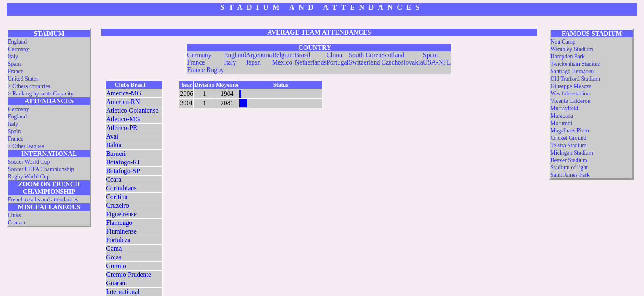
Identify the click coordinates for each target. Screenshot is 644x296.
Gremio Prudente (129, 274)
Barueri (116, 154)
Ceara (114, 179)
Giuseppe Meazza (571, 86)
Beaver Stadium (569, 160)
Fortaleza (118, 240)
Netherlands (310, 62)
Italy (13, 57)
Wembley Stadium (572, 49)
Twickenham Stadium (575, 64)
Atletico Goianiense (132, 110)
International (123, 292)
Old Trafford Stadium (575, 79)
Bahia (114, 145)
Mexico (282, 62)
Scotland (393, 55)
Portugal (338, 62)
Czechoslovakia (402, 62)
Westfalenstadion (570, 94)
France (16, 71)
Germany (18, 49)
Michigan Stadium (572, 153)
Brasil (302, 55)
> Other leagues (26, 146)
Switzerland (364, 62)
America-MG (124, 93)
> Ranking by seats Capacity (41, 94)
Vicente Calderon (570, 101)
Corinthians (121, 188)
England (17, 42)
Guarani (117, 283)
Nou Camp (563, 42)
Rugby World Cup (29, 177)
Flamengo (119, 223)
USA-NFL (437, 62)
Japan (253, 62)
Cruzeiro (117, 205)
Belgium (283, 55)
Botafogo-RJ (123, 162)
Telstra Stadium (568, 145)
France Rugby (205, 70)
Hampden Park (568, 57)
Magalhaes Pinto (570, 131)
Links (14, 215)
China (334, 55)
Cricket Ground (568, 138)
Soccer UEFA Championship (41, 169)
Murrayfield (564, 108)
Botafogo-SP (123, 171)
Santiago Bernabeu (572, 71)
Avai (112, 136)
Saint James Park (570, 175)
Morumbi (561, 123)
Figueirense (121, 214)
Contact (17, 223)
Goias (114, 257)
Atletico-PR (122, 128)
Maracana (562, 116)
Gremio (116, 266)
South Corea (365, 55)
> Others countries (29, 86)
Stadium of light (569, 168)
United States (23, 79)
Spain (14, 64)
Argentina (259, 55)
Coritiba (117, 197)
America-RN (123, 102)
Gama (114, 249)
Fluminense (121, 231)
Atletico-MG (123, 119)
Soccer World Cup (29, 162)
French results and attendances (43, 200)
